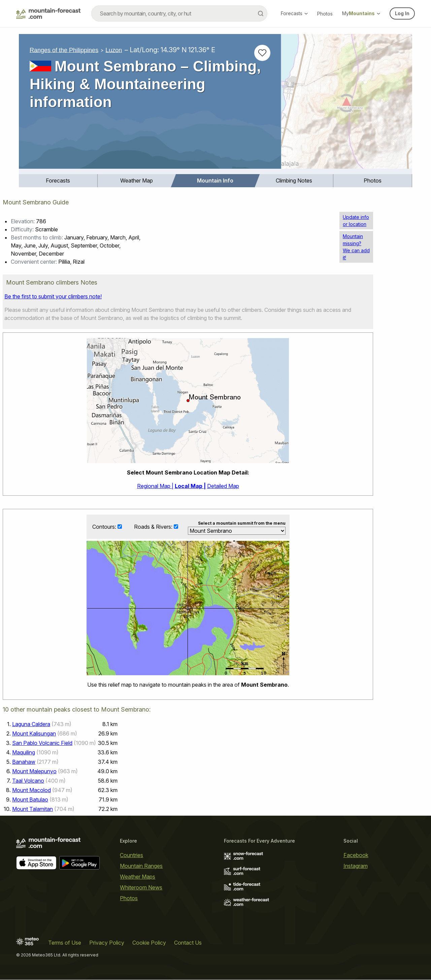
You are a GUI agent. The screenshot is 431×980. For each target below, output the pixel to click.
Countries (131, 855)
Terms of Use (65, 943)
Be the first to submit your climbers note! (53, 296)
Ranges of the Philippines (64, 50)
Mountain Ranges (141, 866)
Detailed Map (223, 486)
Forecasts (294, 13)
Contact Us (188, 943)
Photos (325, 14)
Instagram (356, 866)
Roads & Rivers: (154, 527)
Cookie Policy (149, 943)
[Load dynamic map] (347, 104)
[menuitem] (58, 181)
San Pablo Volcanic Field (42, 743)
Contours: (105, 527)
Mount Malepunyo (34, 772)
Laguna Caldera (31, 724)
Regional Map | (155, 486)
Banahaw (24, 762)
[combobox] (179, 13)
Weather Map (137, 181)
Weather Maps (138, 877)
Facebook (356, 855)
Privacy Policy (107, 943)
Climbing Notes (294, 181)
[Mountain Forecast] (48, 13)
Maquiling (24, 753)
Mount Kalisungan (34, 734)
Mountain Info (215, 181)
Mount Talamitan (32, 809)
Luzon (114, 50)
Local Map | (190, 486)
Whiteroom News (141, 888)
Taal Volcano (28, 781)
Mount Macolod (31, 790)
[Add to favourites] (262, 53)
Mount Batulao (30, 800)
